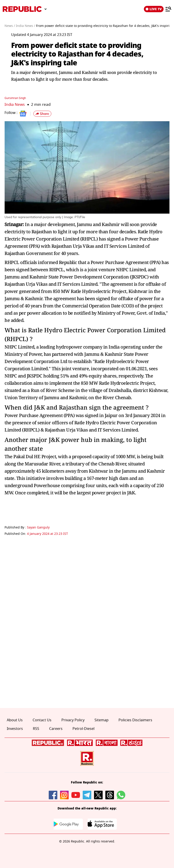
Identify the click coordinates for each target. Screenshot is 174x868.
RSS (36, 729)
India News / (25, 26)
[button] (42, 114)
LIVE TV (154, 9)
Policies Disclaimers (135, 720)
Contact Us (42, 720)
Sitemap (101, 720)
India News (15, 104)
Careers (56, 729)
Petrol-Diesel (83, 729)
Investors (15, 729)
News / (10, 26)
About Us (15, 720)
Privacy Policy (73, 720)
